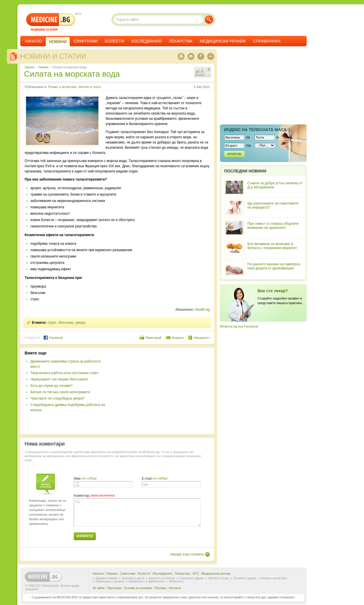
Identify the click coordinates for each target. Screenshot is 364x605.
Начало (33, 41)
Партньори (114, 588)
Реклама (160, 588)
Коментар (82, 496)
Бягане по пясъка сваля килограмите (60, 392)
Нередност (202, 338)
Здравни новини (106, 578)
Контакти (175, 588)
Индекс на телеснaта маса (255, 130)
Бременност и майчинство (146, 581)
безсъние (66, 323)
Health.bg (202, 310)
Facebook (53, 338)
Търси (209, 20)
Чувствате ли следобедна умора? (57, 398)
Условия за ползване (138, 588)
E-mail (147, 479)
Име (77, 479)
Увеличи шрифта (209, 69)
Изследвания (147, 41)
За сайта (99, 588)
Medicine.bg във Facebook (239, 326)
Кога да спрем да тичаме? (52, 386)
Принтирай (153, 338)
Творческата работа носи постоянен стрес (65, 373)
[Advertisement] (163, 391)
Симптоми (86, 41)
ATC (196, 573)
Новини (44, 67)
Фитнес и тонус (90, 87)
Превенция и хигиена (110, 581)
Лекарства (181, 41)
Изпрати (178, 338)
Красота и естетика (162, 578)
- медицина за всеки (51, 22)
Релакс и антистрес (62, 87)
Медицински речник (223, 41)
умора (80, 323)
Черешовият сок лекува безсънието (59, 379)
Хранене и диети (133, 578)
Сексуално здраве (192, 578)
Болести (114, 41)
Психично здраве (245, 578)
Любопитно (176, 581)
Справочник (267, 41)
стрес (52, 323)
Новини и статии (53, 56)
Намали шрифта (209, 75)
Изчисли (234, 154)
